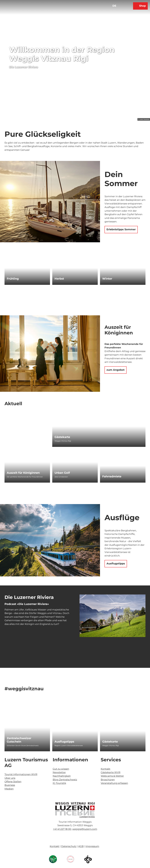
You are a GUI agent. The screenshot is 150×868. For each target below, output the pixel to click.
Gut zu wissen (61, 769)
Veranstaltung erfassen (114, 783)
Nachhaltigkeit (62, 776)
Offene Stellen (13, 782)
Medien (9, 789)
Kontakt (106, 769)
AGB (81, 846)
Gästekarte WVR (111, 772)
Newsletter (59, 772)
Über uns (10, 778)
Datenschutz (69, 846)
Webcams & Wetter (112, 776)
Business (10, 785)
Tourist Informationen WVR (21, 774)
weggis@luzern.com (85, 829)
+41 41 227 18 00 (62, 829)
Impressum (92, 846)
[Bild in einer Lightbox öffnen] (75, 810)
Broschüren (108, 780)
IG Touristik (59, 783)
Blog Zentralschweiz (65, 780)
